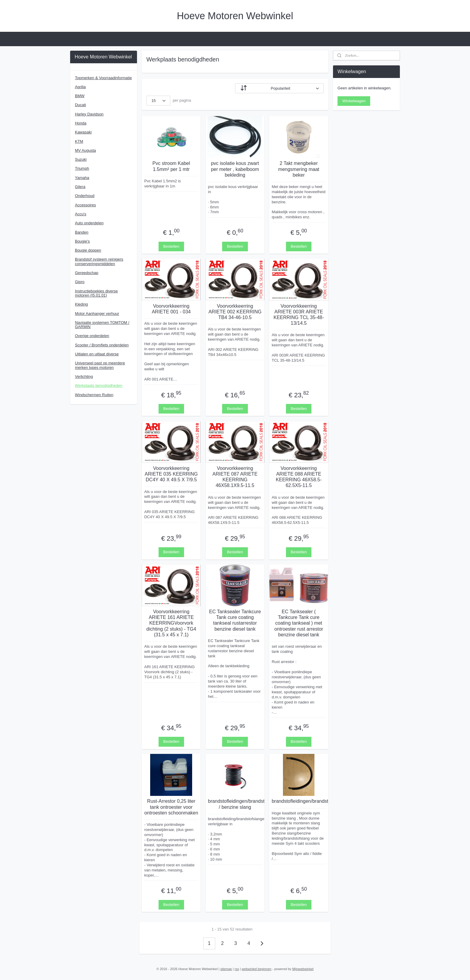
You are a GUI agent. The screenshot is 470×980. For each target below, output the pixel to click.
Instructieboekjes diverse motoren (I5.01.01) (96, 293)
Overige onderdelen (92, 336)
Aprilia (80, 87)
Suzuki (81, 159)
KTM (79, 141)
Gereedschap (87, 273)
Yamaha (82, 178)
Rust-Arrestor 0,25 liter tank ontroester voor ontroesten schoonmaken (171, 807)
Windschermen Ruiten (94, 395)
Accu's (81, 214)
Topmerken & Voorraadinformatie (103, 78)
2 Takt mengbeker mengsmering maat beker (299, 169)
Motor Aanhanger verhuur (97, 314)
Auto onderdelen (89, 223)
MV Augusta (85, 150)
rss (237, 969)
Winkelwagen (354, 101)
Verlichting (84, 376)
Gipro (80, 282)
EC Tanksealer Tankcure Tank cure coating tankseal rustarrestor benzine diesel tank (235, 620)
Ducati (80, 105)
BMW (80, 96)
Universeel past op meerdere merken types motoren (100, 365)
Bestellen (171, 246)
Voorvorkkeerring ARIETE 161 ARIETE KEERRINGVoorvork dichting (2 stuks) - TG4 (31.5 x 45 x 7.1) (171, 623)
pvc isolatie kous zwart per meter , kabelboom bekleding (235, 169)
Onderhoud (85, 196)
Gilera (80, 187)
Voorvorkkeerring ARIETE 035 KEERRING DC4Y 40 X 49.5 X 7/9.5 (171, 474)
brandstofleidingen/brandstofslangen (299, 801)
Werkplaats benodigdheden (99, 385)
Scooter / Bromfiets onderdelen (102, 345)
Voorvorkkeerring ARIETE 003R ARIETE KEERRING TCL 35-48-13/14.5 (299, 314)
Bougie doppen (88, 250)
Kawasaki (83, 132)
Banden (82, 232)
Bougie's (82, 241)
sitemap (226, 969)
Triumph (82, 168)
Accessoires (85, 205)
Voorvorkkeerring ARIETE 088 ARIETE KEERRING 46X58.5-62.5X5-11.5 (299, 477)
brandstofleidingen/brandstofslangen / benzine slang (235, 804)
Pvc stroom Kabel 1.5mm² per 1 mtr (171, 166)
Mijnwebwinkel (303, 969)
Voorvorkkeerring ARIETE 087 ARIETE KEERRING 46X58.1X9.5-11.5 (235, 477)
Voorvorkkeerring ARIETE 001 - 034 (171, 309)
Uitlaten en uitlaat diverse (97, 354)
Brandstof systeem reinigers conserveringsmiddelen (99, 261)
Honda (81, 123)
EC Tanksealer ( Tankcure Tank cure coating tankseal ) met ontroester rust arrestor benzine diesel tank (299, 623)
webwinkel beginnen (256, 969)
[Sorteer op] (279, 88)
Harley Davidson (89, 114)
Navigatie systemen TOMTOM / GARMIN (102, 325)
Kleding (81, 304)
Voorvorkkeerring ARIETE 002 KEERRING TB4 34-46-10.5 (235, 311)
